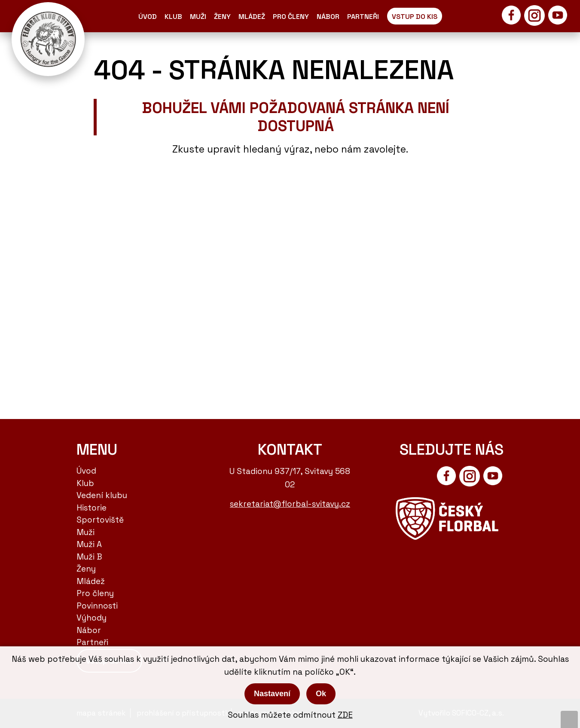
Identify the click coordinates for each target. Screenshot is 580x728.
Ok (321, 694)
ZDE (345, 715)
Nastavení (272, 694)
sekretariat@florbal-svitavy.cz (290, 504)
